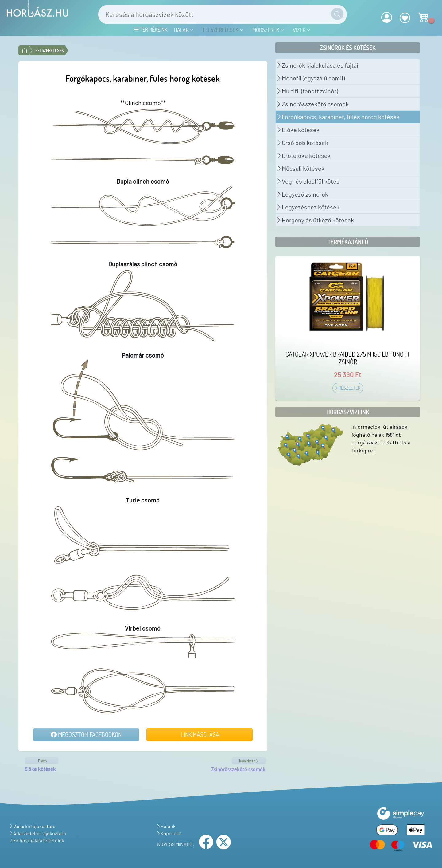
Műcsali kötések (301, 168)
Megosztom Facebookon (86, 734)
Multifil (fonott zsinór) (308, 91)
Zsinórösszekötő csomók (313, 104)
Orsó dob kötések (303, 143)
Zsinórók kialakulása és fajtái (318, 65)
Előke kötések (299, 130)
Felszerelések (223, 30)
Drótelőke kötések (304, 155)
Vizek (302, 30)
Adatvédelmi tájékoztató (38, 833)
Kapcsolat (170, 833)
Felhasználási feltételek (37, 840)
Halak (184, 30)
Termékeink (151, 29)
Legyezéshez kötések (308, 207)
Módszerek (268, 30)
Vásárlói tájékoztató (33, 826)
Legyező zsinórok (303, 194)
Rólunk (166, 826)
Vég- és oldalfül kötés (308, 181)
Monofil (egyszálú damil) (311, 78)
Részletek (348, 388)
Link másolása (200, 734)
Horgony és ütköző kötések (316, 220)
